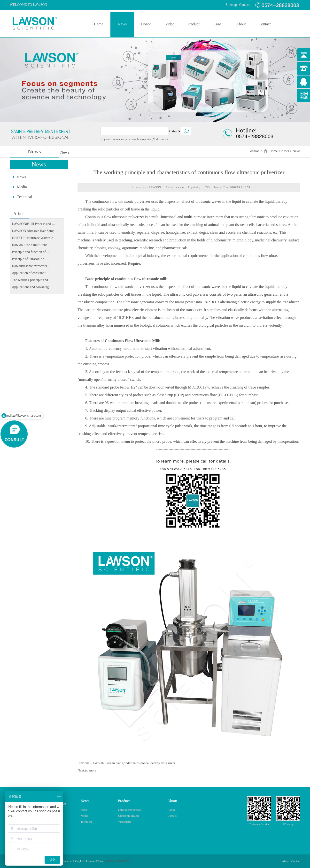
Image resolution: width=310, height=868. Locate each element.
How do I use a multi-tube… (31, 245)
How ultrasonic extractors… (31, 266)
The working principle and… (32, 280)
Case (217, 24)
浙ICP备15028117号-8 (119, 861)
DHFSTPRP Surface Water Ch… (34, 238)
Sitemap (231, 5)
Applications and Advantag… (32, 287)
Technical (24, 197)
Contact (244, 5)
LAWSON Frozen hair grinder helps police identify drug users (133, 763)
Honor (146, 24)
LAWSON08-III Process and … (34, 224)
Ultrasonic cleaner (129, 816)
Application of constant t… (30, 273)
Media (22, 187)
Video (170, 24)
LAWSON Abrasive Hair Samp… (35, 231)
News (122, 24)
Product (194, 24)
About (241, 24)
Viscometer (125, 822)
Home (98, 24)
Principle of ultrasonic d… (30, 259)
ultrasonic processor (130, 810)
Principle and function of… (31, 252)
